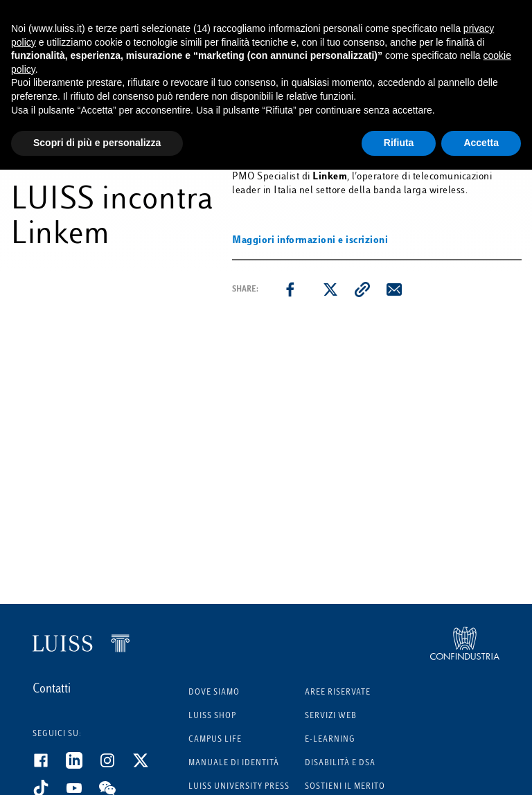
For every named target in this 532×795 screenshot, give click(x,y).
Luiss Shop (212, 716)
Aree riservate (338, 693)
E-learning (330, 740)
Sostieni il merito (345, 787)
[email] (394, 289)
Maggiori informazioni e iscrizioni (310, 241)
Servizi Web (331, 716)
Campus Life (215, 740)
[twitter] (330, 289)
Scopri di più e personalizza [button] (97, 143)
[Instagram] (116, 766)
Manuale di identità (234, 763)
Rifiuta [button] (399, 143)
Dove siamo (214, 693)
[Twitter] (149, 766)
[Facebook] (49, 766)
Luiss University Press (239, 787)
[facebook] (290, 289)
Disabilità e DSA (340, 763)
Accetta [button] (481, 143)
